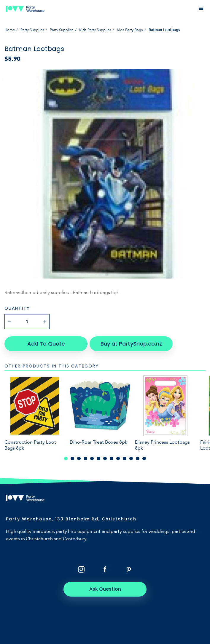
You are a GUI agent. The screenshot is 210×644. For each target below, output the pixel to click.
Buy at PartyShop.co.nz (131, 344)
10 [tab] (125, 458)
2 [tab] (72, 458)
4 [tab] (85, 458)
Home (10, 30)
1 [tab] (66, 458)
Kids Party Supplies (95, 30)
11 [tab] (131, 458)
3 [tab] (79, 458)
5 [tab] (92, 458)
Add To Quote (46, 344)
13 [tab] (144, 458)
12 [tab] (138, 458)
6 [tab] (98, 458)
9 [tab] (118, 458)
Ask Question (105, 589)
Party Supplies (32, 30)
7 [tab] (105, 458)
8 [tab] (112, 458)
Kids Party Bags (130, 30)
